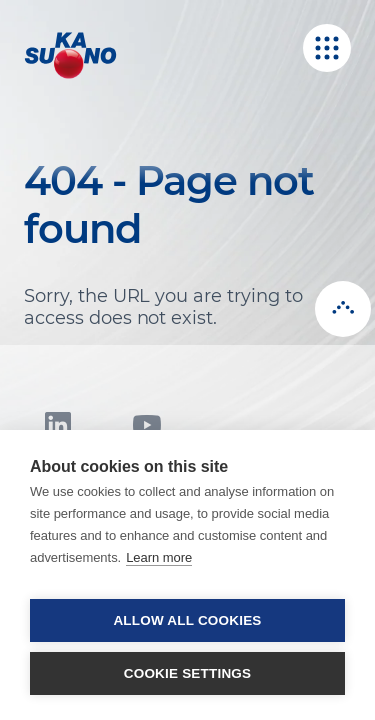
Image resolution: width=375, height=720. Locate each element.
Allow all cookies (187, 620)
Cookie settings (188, 673)
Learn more (159, 557)
